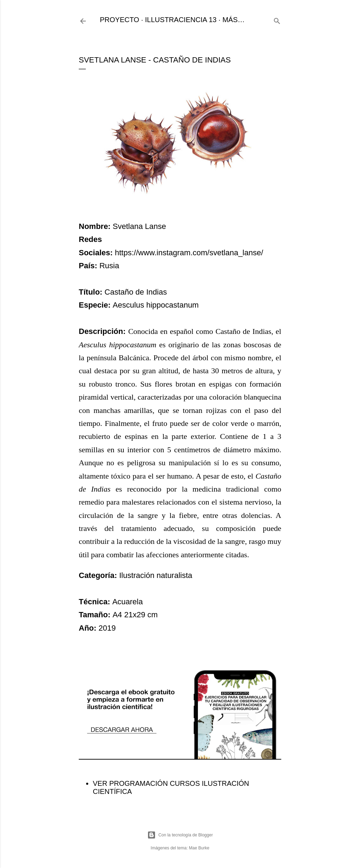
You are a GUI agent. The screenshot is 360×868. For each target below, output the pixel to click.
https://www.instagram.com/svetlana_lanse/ (189, 253)
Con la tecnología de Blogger (180, 835)
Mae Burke (199, 848)
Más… (234, 20)
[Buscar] (277, 20)
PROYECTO (120, 20)
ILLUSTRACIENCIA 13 (181, 20)
